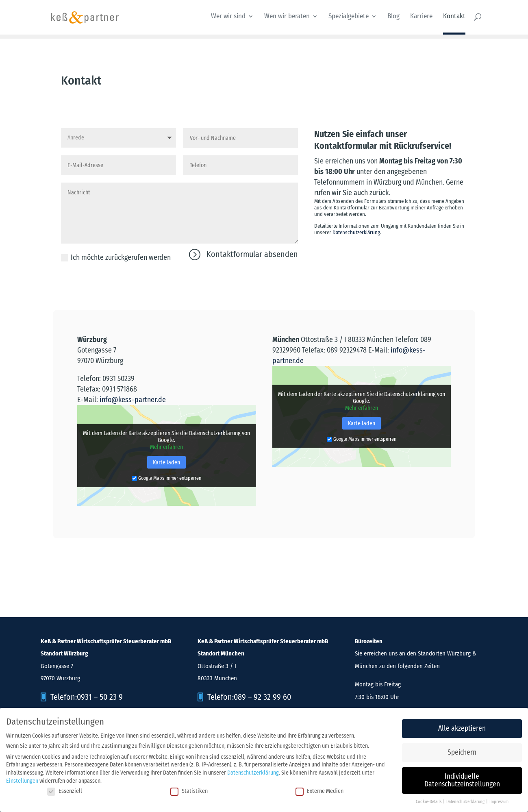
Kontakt (454, 17)
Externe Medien (319, 789)
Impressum (499, 799)
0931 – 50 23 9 (100, 697)
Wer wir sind (228, 17)
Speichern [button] (462, 750)
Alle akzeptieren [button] (462, 726)
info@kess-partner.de (133, 400)
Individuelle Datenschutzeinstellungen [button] (462, 778)
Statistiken (189, 789)
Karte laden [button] (166, 463)
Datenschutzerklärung (356, 232)
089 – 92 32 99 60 (262, 697)
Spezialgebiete (349, 17)
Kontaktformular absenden (252, 254)
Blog (393, 17)
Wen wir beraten (287, 17)
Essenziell (65, 789)
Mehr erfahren (166, 447)
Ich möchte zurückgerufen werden (116, 257)
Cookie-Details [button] (429, 799)
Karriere (421, 17)
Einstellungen (22, 778)
